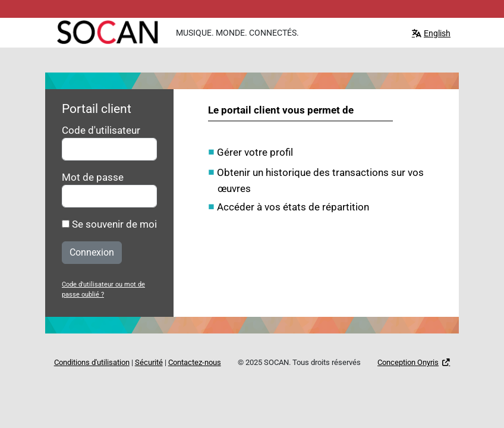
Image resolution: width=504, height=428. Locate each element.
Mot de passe (93, 177)
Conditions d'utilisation (92, 362)
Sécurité (149, 362)
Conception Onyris (408, 362)
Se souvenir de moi (109, 224)
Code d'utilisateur (101, 130)
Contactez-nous (195, 362)
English (437, 33)
